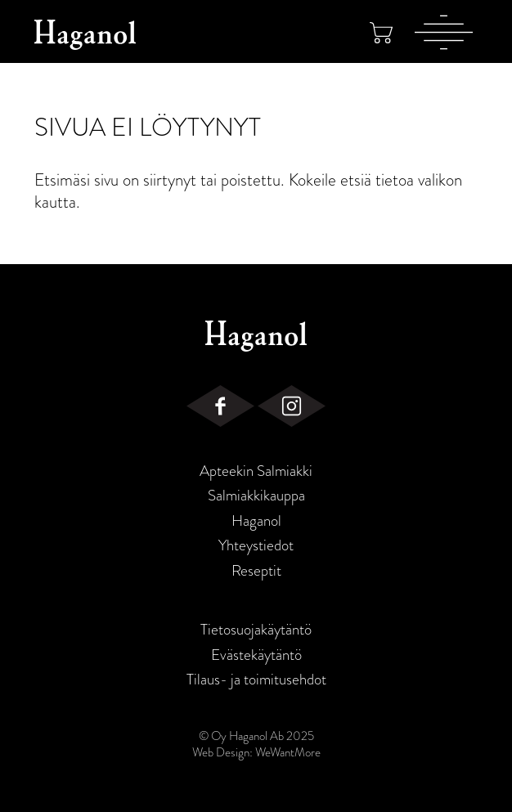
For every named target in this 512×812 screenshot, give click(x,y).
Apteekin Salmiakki (256, 471)
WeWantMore (288, 752)
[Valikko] (444, 32)
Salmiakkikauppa (256, 496)
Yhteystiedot (256, 545)
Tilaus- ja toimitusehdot (256, 680)
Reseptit (256, 571)
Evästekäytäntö (256, 655)
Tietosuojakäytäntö (256, 630)
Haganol (256, 521)
